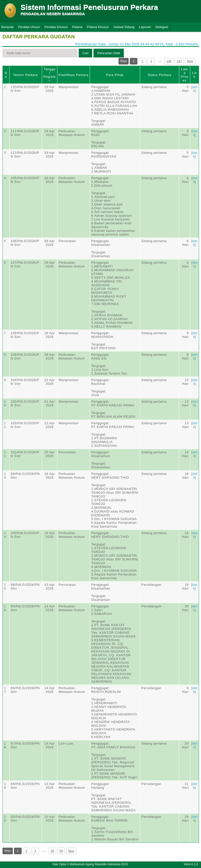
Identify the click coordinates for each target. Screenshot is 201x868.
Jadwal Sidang (124, 27)
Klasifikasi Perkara (74, 75)
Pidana (77, 27)
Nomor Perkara (26, 75)
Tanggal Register (49, 75)
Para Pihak (115, 75)
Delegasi (162, 27)
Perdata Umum (29, 27)
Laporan (145, 27)
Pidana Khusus (98, 27)
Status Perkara (160, 75)
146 (169, 61)
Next (190, 61)
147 (179, 61)
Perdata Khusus (56, 27)
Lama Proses (185, 75)
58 (52, 851)
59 (61, 851)
